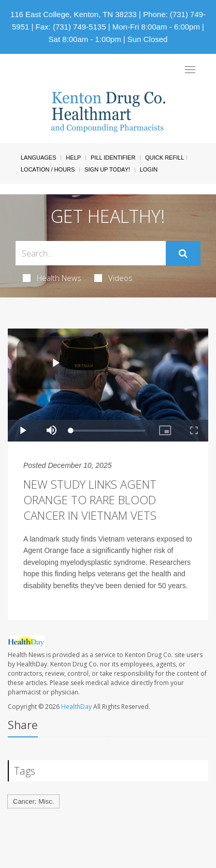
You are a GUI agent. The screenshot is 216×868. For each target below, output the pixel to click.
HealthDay (76, 707)
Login (149, 169)
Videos (113, 278)
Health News (52, 278)
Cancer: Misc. (33, 801)
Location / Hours (48, 169)
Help (73, 158)
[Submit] (183, 253)
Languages (38, 158)
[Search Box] (91, 253)
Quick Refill (164, 158)
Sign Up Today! (107, 169)
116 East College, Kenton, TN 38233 (74, 14)
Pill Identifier (113, 158)
